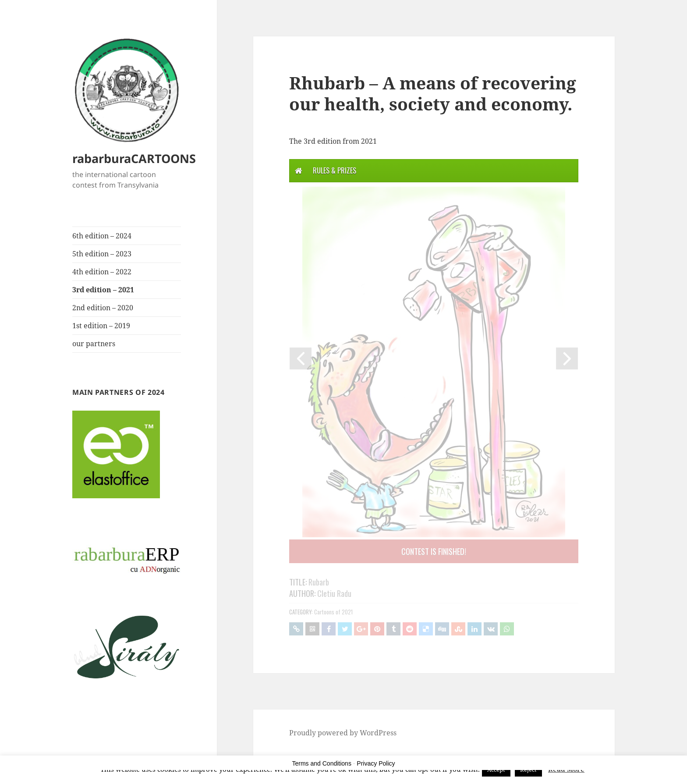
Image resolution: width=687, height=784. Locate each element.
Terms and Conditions (322, 763)
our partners (94, 344)
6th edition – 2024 (102, 236)
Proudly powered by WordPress (343, 733)
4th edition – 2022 (102, 272)
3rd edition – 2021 (103, 290)
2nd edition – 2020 (103, 308)
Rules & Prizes (335, 170)
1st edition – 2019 (101, 326)
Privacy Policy (376, 763)
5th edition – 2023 (102, 254)
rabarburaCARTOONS (134, 158)
